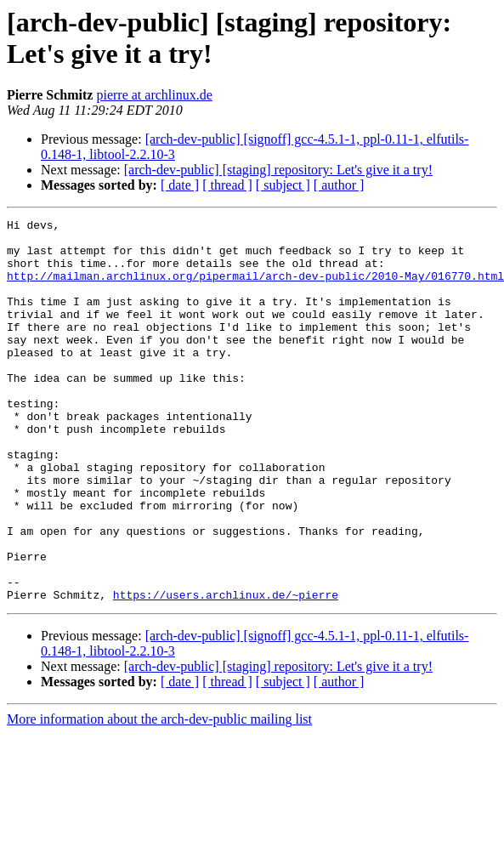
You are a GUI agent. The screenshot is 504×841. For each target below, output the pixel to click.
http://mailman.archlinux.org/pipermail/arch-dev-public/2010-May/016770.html (255, 288)
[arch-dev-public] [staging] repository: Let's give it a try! (278, 170)
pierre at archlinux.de (154, 95)
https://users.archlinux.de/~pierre (226, 671)
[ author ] (339, 185)
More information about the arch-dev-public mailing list (159, 796)
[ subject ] (283, 185)
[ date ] (180, 185)
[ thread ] (227, 185)
